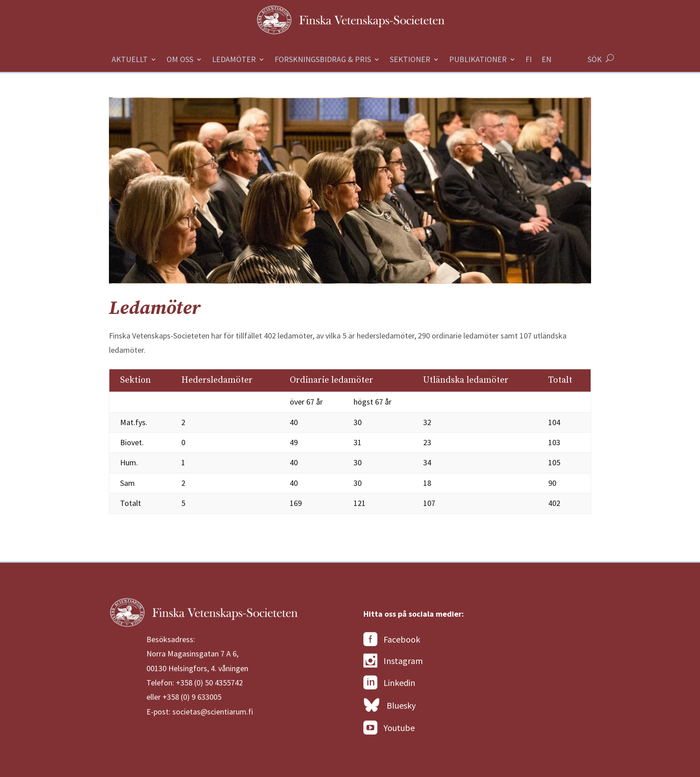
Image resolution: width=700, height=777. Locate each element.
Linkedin (389, 683)
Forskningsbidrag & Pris (323, 60)
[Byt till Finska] (529, 64)
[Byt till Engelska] (546, 64)
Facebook (392, 639)
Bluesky (390, 705)
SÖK (595, 59)
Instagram (393, 661)
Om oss (180, 60)
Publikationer (478, 60)
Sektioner (410, 60)
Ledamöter (234, 60)
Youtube (389, 728)
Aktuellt (130, 60)
